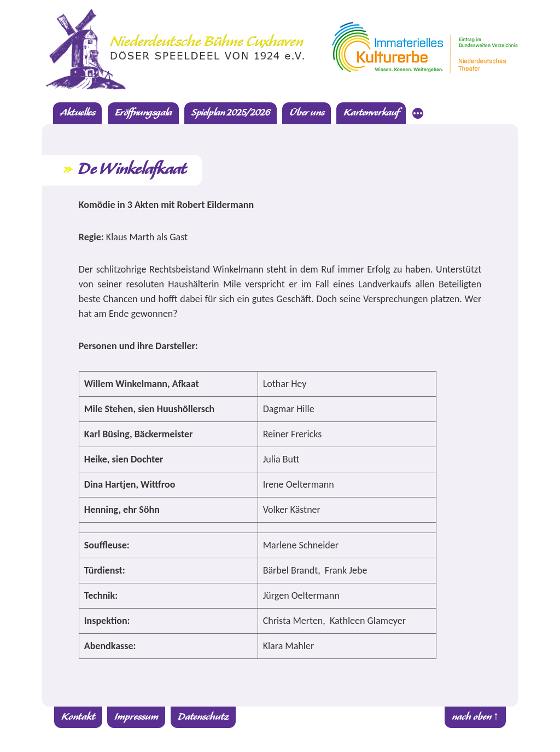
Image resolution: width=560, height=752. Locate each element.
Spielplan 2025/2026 (231, 113)
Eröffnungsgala (143, 113)
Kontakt (78, 717)
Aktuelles (77, 113)
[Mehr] (418, 115)
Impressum (136, 717)
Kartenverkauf (371, 113)
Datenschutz (203, 717)
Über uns (307, 113)
